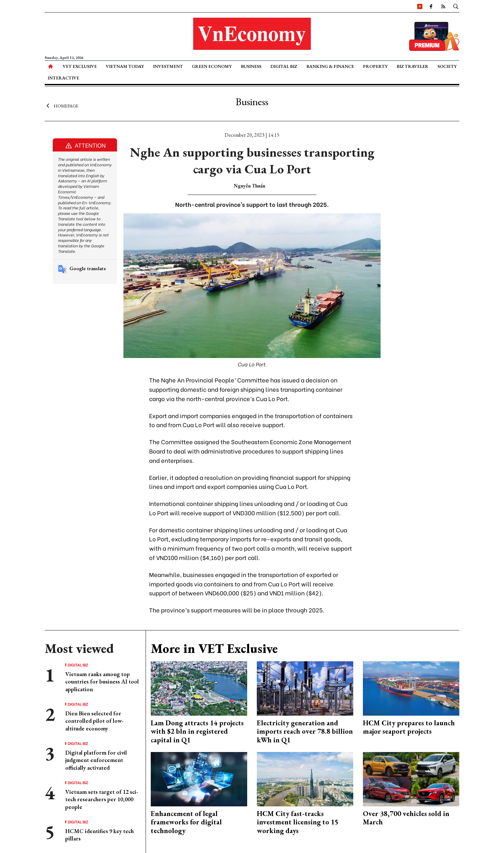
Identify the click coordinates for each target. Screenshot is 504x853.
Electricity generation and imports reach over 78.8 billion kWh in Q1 (305, 731)
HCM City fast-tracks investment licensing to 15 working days (298, 822)
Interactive (63, 78)
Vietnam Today (125, 66)
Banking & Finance (330, 66)
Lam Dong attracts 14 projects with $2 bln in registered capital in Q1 (197, 731)
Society (447, 66)
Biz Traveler (413, 66)
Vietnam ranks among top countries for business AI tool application (102, 682)
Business (251, 66)
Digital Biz (284, 66)
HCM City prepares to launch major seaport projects (409, 727)
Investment (168, 66)
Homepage (62, 105)
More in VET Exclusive (214, 648)
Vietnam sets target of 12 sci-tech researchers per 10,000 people (102, 799)
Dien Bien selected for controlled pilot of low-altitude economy (94, 721)
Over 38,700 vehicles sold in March (406, 818)
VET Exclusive (80, 66)
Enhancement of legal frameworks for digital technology (186, 822)
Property (375, 66)
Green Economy (212, 66)
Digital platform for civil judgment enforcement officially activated (96, 760)
